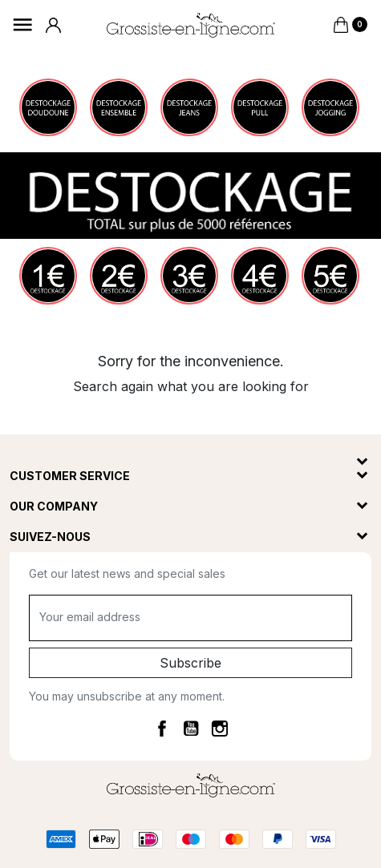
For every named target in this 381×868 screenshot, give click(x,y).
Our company (54, 506)
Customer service (70, 476)
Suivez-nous (50, 537)
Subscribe (190, 663)
